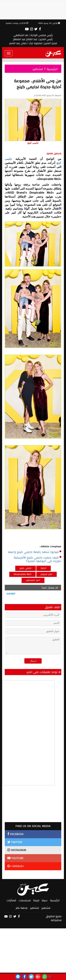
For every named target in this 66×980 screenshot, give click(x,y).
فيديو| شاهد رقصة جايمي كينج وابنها (35, 552)
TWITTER (15, 842)
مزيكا (36, 900)
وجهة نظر (22, 908)
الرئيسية (55, 900)
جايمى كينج (26, 568)
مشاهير (46, 908)
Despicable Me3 (22, 574)
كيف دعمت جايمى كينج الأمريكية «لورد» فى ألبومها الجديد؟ (37, 559)
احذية (44, 568)
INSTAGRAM (17, 850)
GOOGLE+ (16, 866)
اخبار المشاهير (33, 580)
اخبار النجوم (47, 574)
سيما (45, 900)
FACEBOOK (15, 834)
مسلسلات (25, 900)
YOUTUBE (15, 858)
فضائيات (11, 900)
